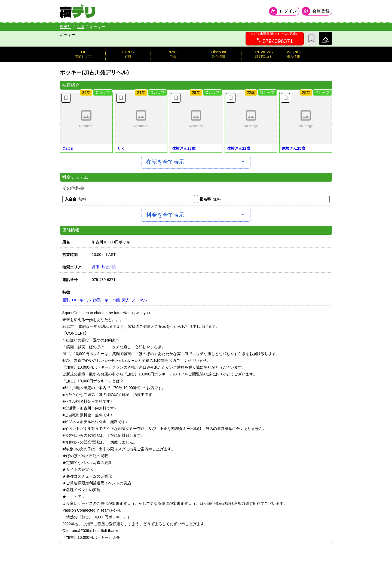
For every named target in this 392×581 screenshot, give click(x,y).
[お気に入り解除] (66, 98)
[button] (86, 118)
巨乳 (66, 300)
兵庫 (81, 27)
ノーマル (139, 300)
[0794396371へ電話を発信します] (275, 39)
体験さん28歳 (184, 148)
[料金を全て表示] (196, 215)
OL (75, 300)
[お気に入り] (311, 38)
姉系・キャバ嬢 (106, 300)
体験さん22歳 (239, 148)
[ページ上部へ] (326, 38)
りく (121, 148)
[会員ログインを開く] (284, 11)
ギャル (85, 300)
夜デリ (66, 27)
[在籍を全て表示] (196, 162)
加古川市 (109, 267)
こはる (68, 148)
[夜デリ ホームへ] (78, 11)
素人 (126, 300)
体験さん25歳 (293, 148)
